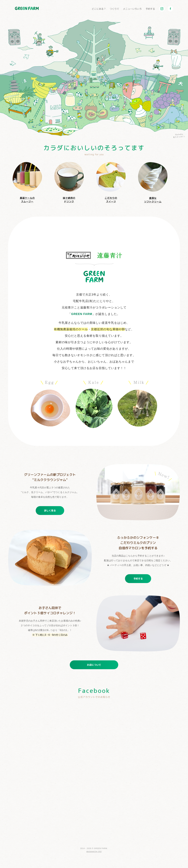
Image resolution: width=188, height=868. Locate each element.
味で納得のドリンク (69, 183)
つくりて (114, 9)
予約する (150, 9)
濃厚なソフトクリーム (153, 183)
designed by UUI (94, 852)
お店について (94, 665)
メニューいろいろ (132, 9)
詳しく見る (50, 511)
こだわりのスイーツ (111, 183)
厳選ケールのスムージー (27, 183)
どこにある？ (99, 9)
